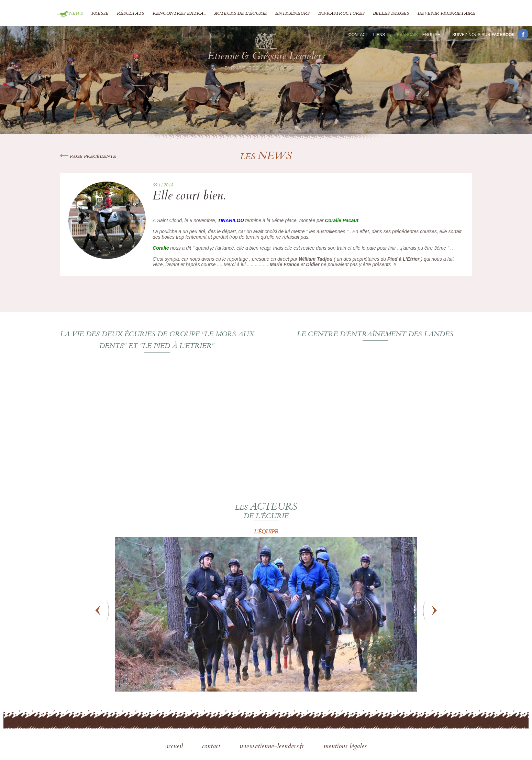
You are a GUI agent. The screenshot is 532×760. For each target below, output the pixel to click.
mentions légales (345, 747)
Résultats (130, 14)
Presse (100, 14)
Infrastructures (341, 14)
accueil (175, 747)
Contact (358, 35)
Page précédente (88, 157)
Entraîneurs (292, 14)
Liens (379, 35)
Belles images (391, 14)
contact (212, 747)
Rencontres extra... (179, 14)
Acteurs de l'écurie (240, 14)
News (76, 14)
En (431, 35)
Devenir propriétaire (446, 14)
